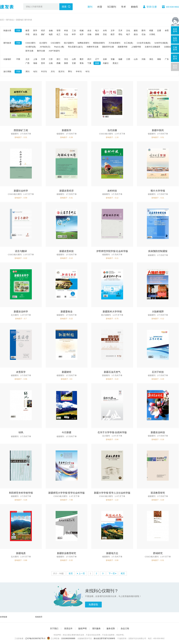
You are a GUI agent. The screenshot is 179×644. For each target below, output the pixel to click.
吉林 (105, 59)
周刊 (27, 72)
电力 (97, 31)
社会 (66, 34)
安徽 (113, 59)
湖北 (151, 59)
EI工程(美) (129, 43)
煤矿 (43, 34)
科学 (74, 34)
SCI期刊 (112, 7)
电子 (128, 34)
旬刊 (35, 72)
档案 (151, 31)
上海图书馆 (136, 47)
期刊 (90, 7)
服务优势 (111, 628)
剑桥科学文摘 (92, 47)
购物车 (135, 7)
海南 (35, 63)
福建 (120, 59)
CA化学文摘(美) (144, 43)
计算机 (152, 34)
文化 (128, 31)
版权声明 (82, 628)
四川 (89, 59)
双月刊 (61, 72)
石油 (143, 34)
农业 (89, 31)
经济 (43, 31)
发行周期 (7, 72)
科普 (100, 7)
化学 (82, 34)
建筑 (136, 31)
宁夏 (89, 63)
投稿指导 (39, 617)
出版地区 (7, 59)
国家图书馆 (123, 47)
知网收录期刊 (83, 43)
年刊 (87, 72)
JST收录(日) (45, 47)
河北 (66, 59)
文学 (113, 31)
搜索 (64, 7)
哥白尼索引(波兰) (75, 47)
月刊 (53, 72)
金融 (51, 31)
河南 (143, 59)
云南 (51, 63)
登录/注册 (152, 7)
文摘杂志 (168, 47)
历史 (105, 34)
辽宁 (97, 59)
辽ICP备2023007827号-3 (35, 638)
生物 (89, 34)
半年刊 (79, 72)
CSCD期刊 (56, 43)
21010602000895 (68, 638)
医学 (35, 31)
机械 (82, 31)
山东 (136, 59)
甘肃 (74, 63)
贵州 (43, 63)
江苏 (51, 59)
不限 (18, 31)
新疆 (97, 63)
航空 (113, 34)
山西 (74, 59)
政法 (35, 34)
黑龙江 (116, 63)
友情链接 (4, 617)
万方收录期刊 (114, 43)
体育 (167, 31)
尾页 (123, 573)
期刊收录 (7, 43)
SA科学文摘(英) (161, 43)
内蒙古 (106, 63)
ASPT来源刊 (54, 51)
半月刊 (44, 72)
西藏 (58, 63)
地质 (51, 34)
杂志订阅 (125, 628)
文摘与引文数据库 (152, 47)
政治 (136, 34)
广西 (27, 63)
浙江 (58, 59)
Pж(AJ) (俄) (59, 47)
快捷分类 (7, 31)
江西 (128, 59)
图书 (143, 31)
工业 (74, 31)
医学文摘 (29, 51)
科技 (66, 31)
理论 (120, 34)
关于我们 (54, 628)
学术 (124, 7)
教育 (27, 31)
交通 (159, 31)
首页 (2, 20)
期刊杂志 (10, 20)
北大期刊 (43, 43)
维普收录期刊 (99, 43)
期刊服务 (97, 628)
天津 (43, 59)
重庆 (82, 59)
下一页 (112, 573)
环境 (27, 34)
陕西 (66, 63)
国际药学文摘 (108, 47)
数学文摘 (41, 51)
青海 (82, 63)
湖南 (159, 59)
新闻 (97, 34)
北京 (27, 59)
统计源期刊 (69, 43)
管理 (58, 31)
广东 (167, 59)
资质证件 (68, 628)
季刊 (70, 72)
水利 (105, 31)
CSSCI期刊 (30, 43)
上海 (35, 59)
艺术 (120, 31)
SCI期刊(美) (31, 47)
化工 (58, 34)
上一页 (82, 573)
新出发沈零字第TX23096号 (104, 638)
